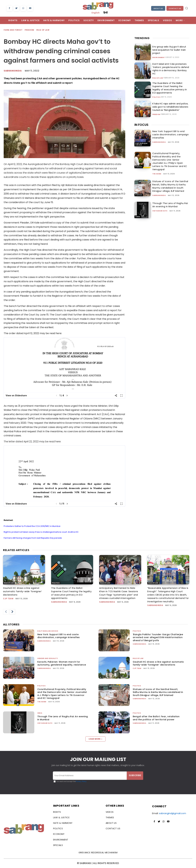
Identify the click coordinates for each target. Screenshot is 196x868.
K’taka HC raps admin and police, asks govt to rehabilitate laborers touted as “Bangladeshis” (170, 107)
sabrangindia (159, 142)
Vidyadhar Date (160, 211)
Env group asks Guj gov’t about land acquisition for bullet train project (169, 50)
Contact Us (175, 8)
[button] (187, 8)
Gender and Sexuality (48, 658)
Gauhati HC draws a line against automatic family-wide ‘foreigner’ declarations (23, 591)
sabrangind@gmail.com (172, 813)
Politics (156, 97)
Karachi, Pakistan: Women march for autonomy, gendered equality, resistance (62, 663)
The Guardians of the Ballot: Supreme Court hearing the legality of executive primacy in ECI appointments (169, 88)
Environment (159, 58)
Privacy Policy (81, 781)
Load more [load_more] (95, 739)
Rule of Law (43, 30)
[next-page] (12, 612)
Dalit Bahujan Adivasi (141, 144)
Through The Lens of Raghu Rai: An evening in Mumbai (170, 205)
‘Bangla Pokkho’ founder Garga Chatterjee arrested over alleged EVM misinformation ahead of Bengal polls (158, 637)
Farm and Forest (13, 30)
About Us (158, 8)
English (96, 13)
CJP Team (8, 599)
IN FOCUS (141, 125)
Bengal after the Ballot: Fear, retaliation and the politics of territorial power (156, 718)
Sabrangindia (13, 71)
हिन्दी (106, 13)
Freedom (30, 30)
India (138, 217)
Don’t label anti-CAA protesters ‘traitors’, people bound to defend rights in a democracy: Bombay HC (170, 69)
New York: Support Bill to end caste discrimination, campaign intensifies (171, 135)
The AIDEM (157, 174)
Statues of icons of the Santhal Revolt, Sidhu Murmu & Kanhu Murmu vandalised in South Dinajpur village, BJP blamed (170, 186)
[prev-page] (6, 612)
